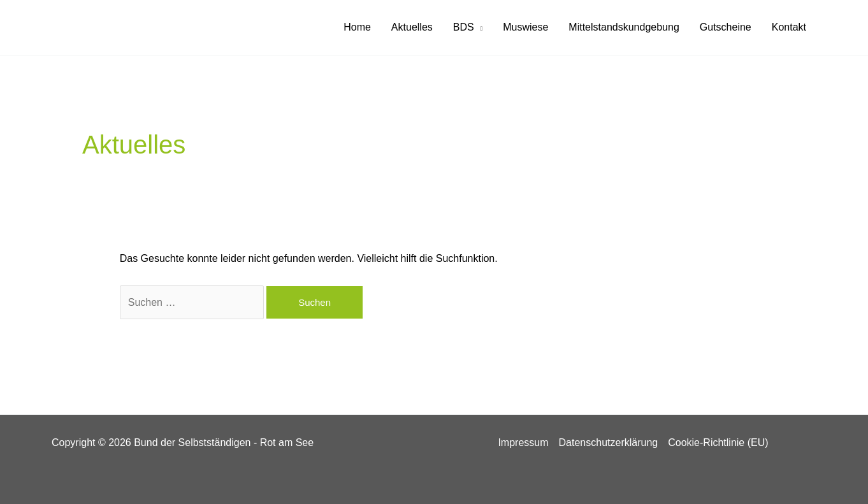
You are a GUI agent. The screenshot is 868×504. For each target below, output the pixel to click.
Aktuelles (412, 27)
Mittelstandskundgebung (624, 27)
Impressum (523, 443)
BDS (464, 27)
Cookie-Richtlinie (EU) (718, 443)
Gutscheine (726, 27)
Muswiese (525, 27)
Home (357, 27)
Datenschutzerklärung (609, 443)
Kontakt (789, 27)
